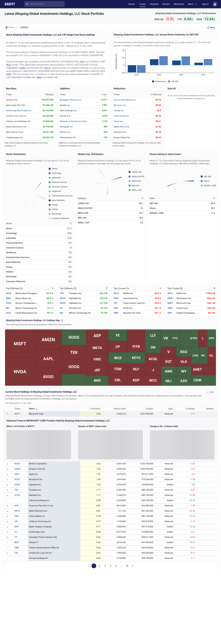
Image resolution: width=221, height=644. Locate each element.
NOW (116, 298)
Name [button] (34, 409)
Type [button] (172, 409)
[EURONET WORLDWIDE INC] (125, 100)
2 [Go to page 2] (99, 566)
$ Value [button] (151, 409)
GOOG (63, 298)
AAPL (17, 474)
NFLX (116, 293)
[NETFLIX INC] (69, 132)
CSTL (9, 313)
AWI (9, 74)
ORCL (170, 308)
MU (8, 308)
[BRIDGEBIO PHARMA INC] (70, 100)
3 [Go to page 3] (105, 566)
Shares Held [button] (121, 409)
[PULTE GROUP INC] (122, 116)
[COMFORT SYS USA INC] (16, 116)
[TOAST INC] (122, 121)
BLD (9, 65)
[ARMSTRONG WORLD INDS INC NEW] (20, 111)
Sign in (205, 4)
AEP (16, 506)
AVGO (17, 479)
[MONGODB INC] (69, 127)
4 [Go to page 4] (110, 566)
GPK (170, 313)
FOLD (9, 303)
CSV (210, 392)
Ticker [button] (19, 409)
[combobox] (45, 4)
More (193, 4)
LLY (61, 308)
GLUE (9, 293)
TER (62, 293)
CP (16, 537)
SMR (116, 313)
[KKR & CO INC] (122, 105)
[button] (211, 27)
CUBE (22, 68)
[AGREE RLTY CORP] (122, 127)
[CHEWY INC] (122, 111)
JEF (16, 521)
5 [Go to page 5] (116, 566)
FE (16, 532)
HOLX (47, 68)
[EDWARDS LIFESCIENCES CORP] (73, 121)
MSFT (170, 303)
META (17, 511)
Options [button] (211, 409)
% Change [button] (192, 409)
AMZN (17, 469)
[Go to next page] (133, 566)
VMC (17, 516)
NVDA (17, 464)
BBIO (39, 77)
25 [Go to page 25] (127, 566)
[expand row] (7, 414)
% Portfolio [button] (97, 409)
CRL (16, 553)
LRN (116, 308)
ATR (82, 62)
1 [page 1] (94, 566)
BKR (16, 527)
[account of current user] (215, 4)
